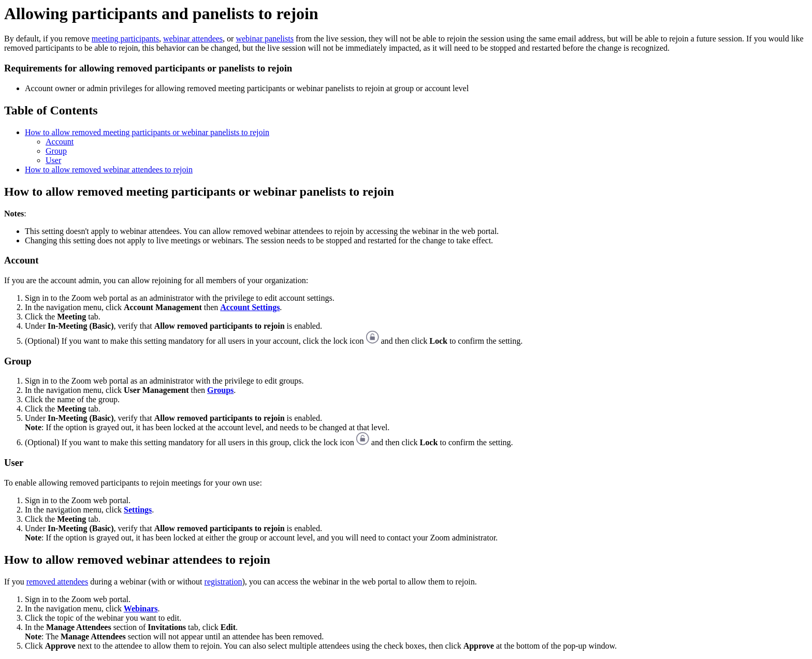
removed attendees (57, 582)
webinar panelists (265, 39)
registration (223, 582)
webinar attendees (193, 39)
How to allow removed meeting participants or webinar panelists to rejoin (147, 132)
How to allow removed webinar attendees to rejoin (109, 170)
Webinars (141, 609)
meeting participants (125, 39)
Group (56, 151)
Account (60, 142)
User (53, 160)
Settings (138, 510)
